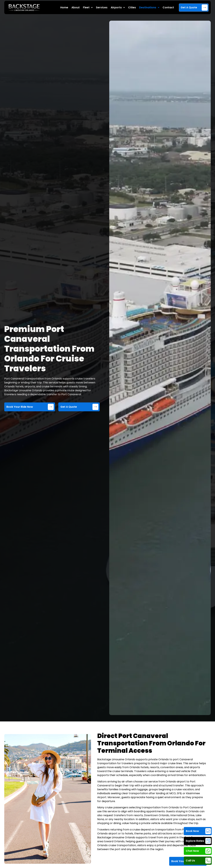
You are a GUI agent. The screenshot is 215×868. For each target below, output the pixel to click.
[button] (88, 8)
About (76, 7)
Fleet (88, 7)
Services (102, 7)
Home (64, 7)
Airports (118, 7)
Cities (132, 7)
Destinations (149, 7)
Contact (168, 7)
